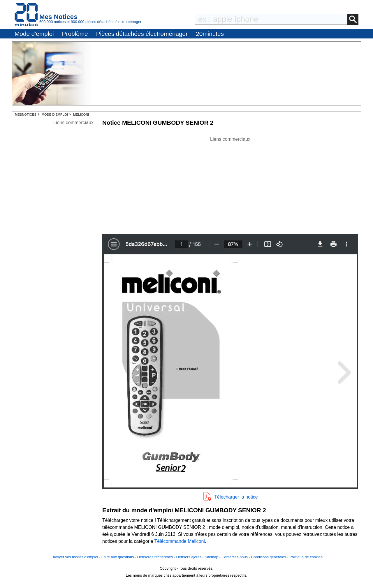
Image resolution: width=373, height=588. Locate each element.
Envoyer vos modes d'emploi (74, 557)
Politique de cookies (306, 557)
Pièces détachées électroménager (142, 34)
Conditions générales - (270, 557)
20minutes (210, 34)
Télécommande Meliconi (179, 541)
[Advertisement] (230, 184)
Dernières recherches (155, 557)
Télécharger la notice (236, 497)
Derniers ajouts (189, 557)
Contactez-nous (235, 557)
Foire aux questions (118, 557)
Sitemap (211, 557)
